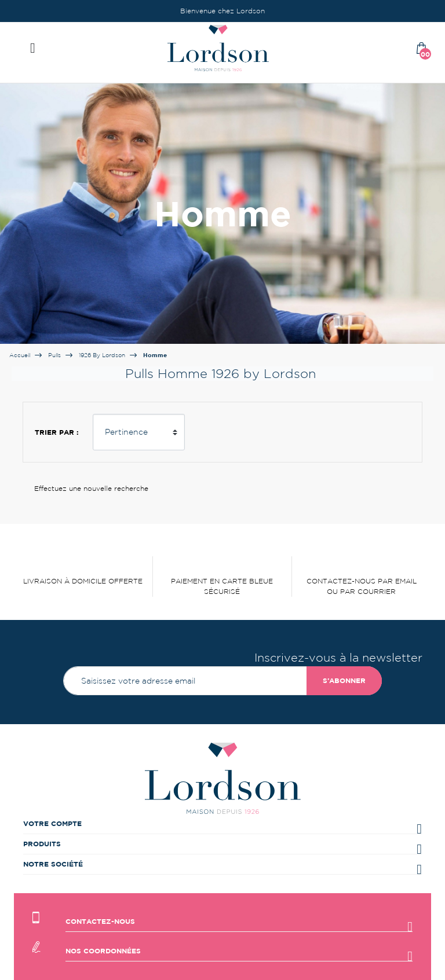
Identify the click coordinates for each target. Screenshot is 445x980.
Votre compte (52, 823)
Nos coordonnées (103, 951)
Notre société (53, 864)
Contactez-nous (100, 921)
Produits (42, 844)
